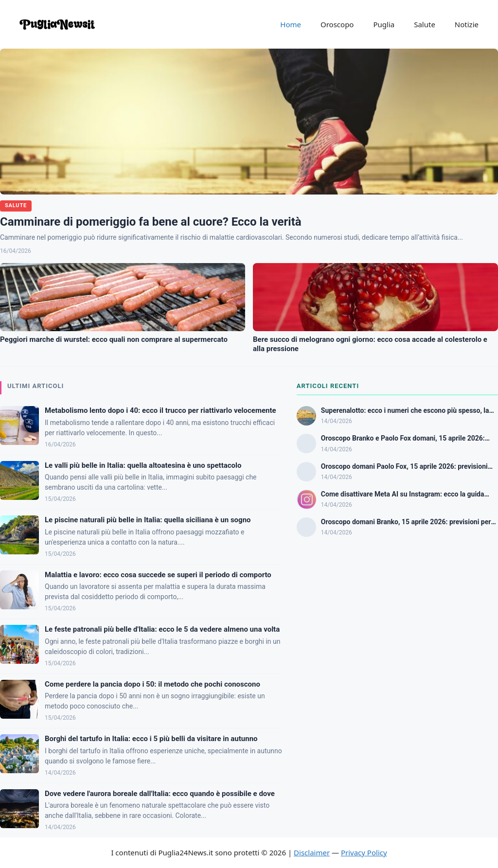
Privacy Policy (364, 852)
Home (291, 24)
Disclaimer (312, 852)
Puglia (384, 24)
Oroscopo (337, 24)
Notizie (467, 24)
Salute (425, 24)
